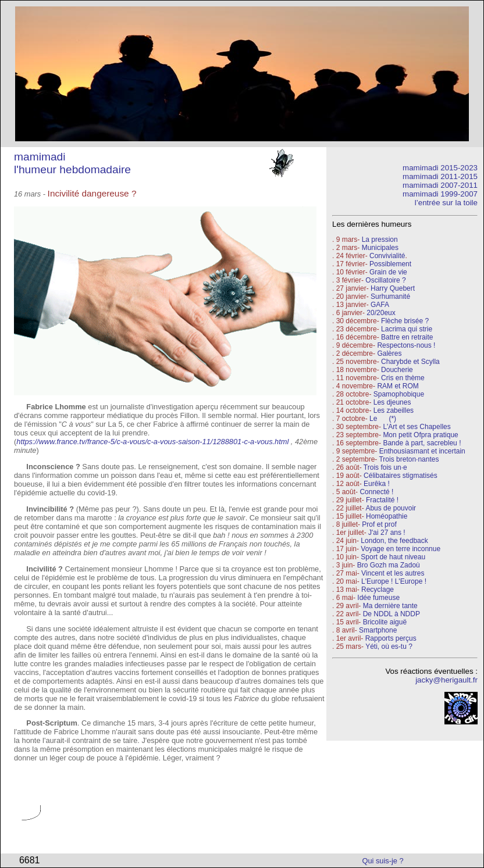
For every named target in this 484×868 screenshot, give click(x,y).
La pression (380, 240)
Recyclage (378, 590)
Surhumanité (390, 297)
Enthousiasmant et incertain (422, 451)
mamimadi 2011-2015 (440, 176)
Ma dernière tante (390, 606)
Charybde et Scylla (410, 362)
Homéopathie (387, 516)
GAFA (380, 305)
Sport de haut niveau (393, 557)
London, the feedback (394, 541)
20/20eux (381, 313)
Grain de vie (388, 272)
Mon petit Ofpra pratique (420, 435)
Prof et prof (379, 524)
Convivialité (387, 256)
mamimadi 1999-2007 (440, 194)
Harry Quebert (393, 288)
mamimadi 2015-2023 (440, 168)
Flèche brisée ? (405, 321)
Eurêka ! (377, 484)
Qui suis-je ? (383, 861)
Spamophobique (399, 394)
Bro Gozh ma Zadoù (389, 565)
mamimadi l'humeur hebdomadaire (72, 163)
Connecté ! (376, 492)
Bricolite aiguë (385, 622)
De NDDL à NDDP (392, 614)
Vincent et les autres (393, 573)
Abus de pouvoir (391, 508)
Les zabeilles (394, 410)
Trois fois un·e (385, 467)
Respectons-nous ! (406, 345)
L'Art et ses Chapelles (417, 427)
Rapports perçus (391, 638)
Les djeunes (392, 402)
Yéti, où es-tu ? (389, 646)
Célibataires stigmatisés (401, 476)
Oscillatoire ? (385, 280)
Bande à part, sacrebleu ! (422, 443)
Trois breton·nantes (409, 459)
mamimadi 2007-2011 (440, 185)
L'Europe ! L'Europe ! (394, 581)
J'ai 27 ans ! (387, 533)
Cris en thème (403, 378)
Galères (389, 353)
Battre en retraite (407, 337)
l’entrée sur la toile (446, 203)
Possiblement (390, 264)
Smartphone (378, 630)
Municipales (380, 248)
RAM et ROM (398, 386)
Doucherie (397, 370)
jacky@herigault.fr (446, 680)
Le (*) (383, 419)
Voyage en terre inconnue (401, 549)
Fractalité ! (381, 500)
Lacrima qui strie (407, 329)
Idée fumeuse (378, 598)
